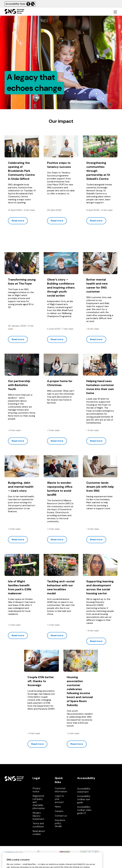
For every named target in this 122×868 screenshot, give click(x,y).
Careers (59, 811)
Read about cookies (39, 833)
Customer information (61, 790)
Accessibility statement (84, 790)
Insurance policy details (60, 823)
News (58, 807)
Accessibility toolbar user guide (84, 799)
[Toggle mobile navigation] (115, 12)
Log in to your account (59, 799)
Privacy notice (36, 790)
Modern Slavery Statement (38, 816)
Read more (18, 221)
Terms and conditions (38, 825)
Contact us (61, 816)
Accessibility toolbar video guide (84, 810)
